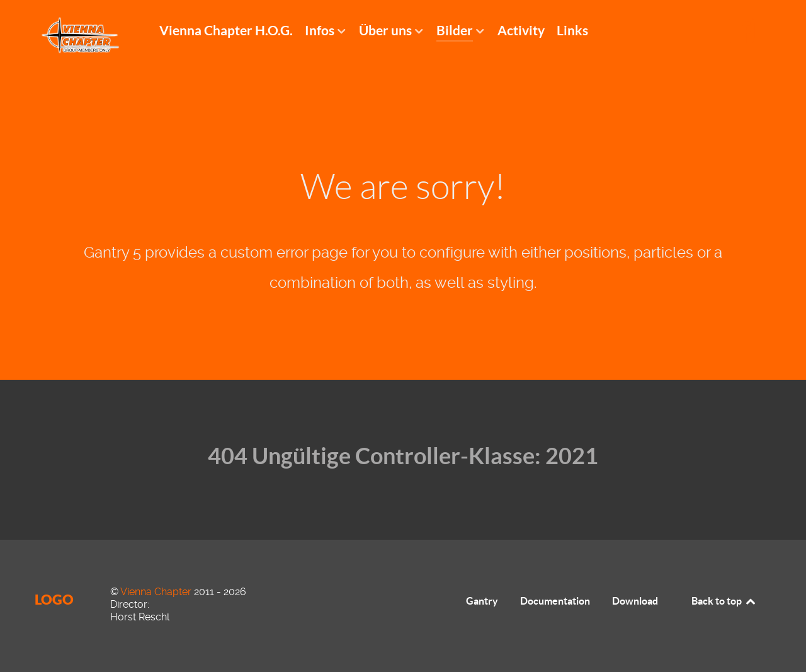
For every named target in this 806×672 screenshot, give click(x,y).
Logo (54, 599)
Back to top (724, 601)
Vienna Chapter (157, 592)
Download (635, 601)
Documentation (555, 601)
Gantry (482, 601)
